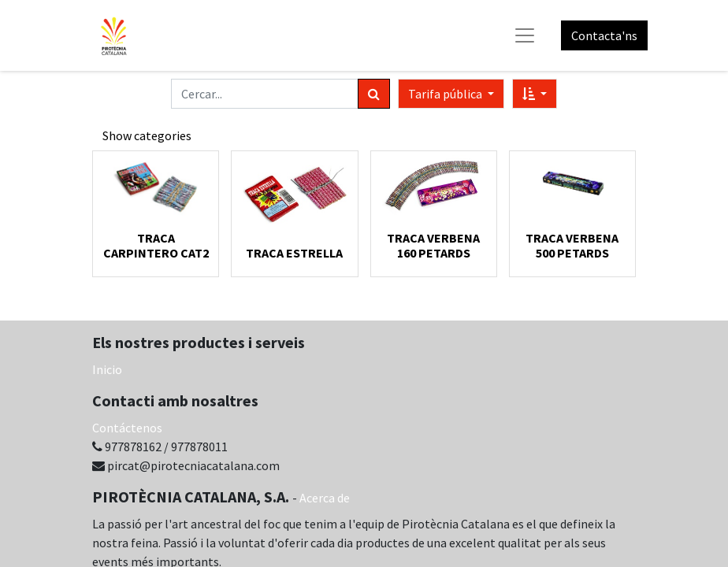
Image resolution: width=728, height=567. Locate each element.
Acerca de (325, 498)
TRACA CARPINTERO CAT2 (156, 245)
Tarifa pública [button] (446, 94)
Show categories (147, 135)
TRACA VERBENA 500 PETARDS (572, 245)
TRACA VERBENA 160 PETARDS (433, 245)
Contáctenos (127, 428)
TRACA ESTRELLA (294, 253)
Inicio (107, 369)
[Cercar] (374, 94)
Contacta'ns (604, 35)
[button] (535, 94)
